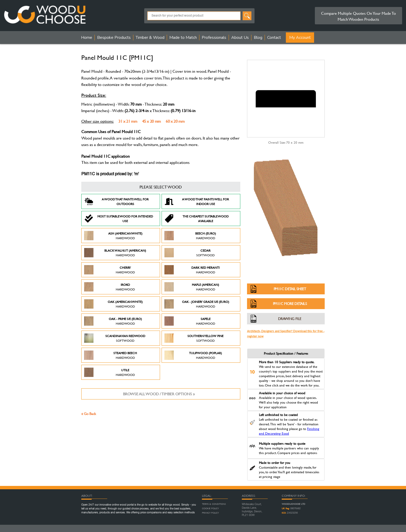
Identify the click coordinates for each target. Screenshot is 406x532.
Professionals (214, 38)
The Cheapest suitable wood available (197, 218)
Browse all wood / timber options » (159, 394)
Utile (110, 372)
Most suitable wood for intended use (119, 218)
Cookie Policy (210, 508)
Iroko (110, 287)
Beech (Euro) (190, 236)
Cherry (110, 270)
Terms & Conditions (214, 504)
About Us (240, 38)
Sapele (190, 321)
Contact (274, 38)
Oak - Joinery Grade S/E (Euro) (197, 304)
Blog (258, 38)
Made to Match (183, 38)
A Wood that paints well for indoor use (197, 201)
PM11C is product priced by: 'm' (110, 174)
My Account (300, 38)
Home (87, 38)
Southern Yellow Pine (194, 338)
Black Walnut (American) (115, 253)
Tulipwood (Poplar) (193, 355)
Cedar (190, 253)
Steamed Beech (111, 355)
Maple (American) (192, 287)
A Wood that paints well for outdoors (116, 201)
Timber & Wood (150, 38)
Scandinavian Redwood (115, 338)
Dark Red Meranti (192, 270)
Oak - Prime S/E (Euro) (113, 321)
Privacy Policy (210, 513)
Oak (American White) (113, 304)
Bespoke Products (114, 38)
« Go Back (89, 414)
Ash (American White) (113, 236)
